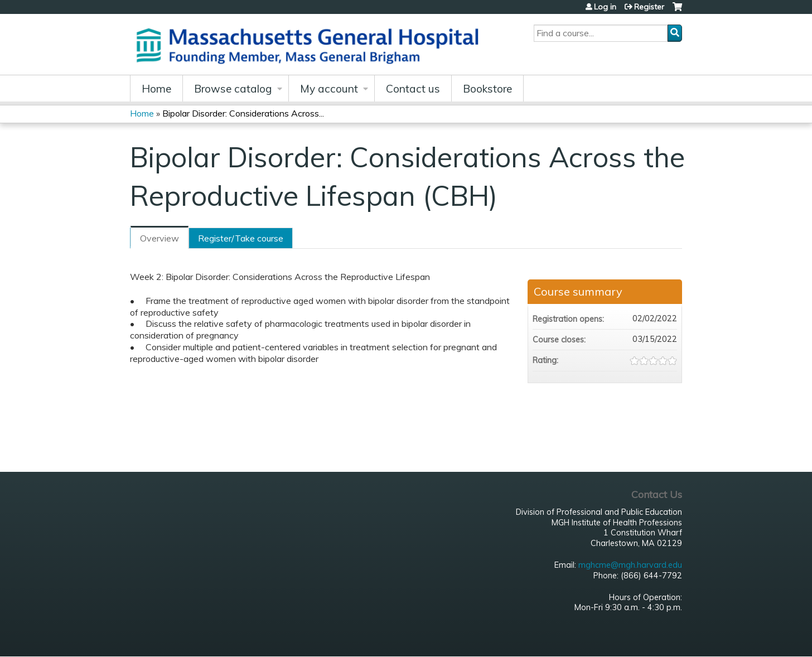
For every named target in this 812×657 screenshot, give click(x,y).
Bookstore (487, 89)
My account (329, 89)
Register (649, 7)
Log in (605, 7)
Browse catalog (233, 89)
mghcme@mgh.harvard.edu (630, 565)
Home (156, 89)
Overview (159, 238)
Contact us (413, 89)
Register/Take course (241, 238)
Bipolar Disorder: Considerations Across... (243, 113)
